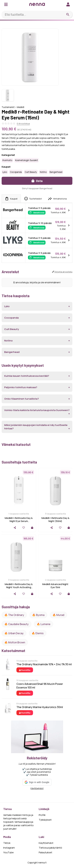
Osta (37, 181)
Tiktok (7, 843)
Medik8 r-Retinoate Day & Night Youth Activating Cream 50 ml (19, 587)
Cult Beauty (31, 172)
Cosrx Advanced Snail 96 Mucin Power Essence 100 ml (40, 686)
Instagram (9, 848)
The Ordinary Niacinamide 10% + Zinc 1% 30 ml (44, 664)
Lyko (5, 172)
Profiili (42, 815)
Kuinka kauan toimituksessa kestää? (27, 376)
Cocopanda (16, 172)
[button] (37, 782)
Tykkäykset (45, 820)
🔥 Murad (58, 615)
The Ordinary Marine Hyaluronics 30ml (40, 707)
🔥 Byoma (38, 615)
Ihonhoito (7, 160)
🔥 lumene (44, 624)
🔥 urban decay (14, 633)
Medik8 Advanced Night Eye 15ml (55, 586)
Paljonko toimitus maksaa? (21, 387)
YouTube (8, 852)
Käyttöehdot (37, 788)
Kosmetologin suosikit (27, 160)
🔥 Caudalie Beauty (17, 624)
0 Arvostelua (23, 124)
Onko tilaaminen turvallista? (22, 399)
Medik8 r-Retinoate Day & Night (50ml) (55, 520)
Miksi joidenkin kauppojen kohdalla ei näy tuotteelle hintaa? (36, 427)
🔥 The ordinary (14, 615)
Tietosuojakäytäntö (50, 848)
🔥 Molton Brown (15, 642)
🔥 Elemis (38, 633)
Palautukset (45, 852)
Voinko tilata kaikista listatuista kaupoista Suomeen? (37, 410)
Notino (43, 172)
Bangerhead (56, 172)
